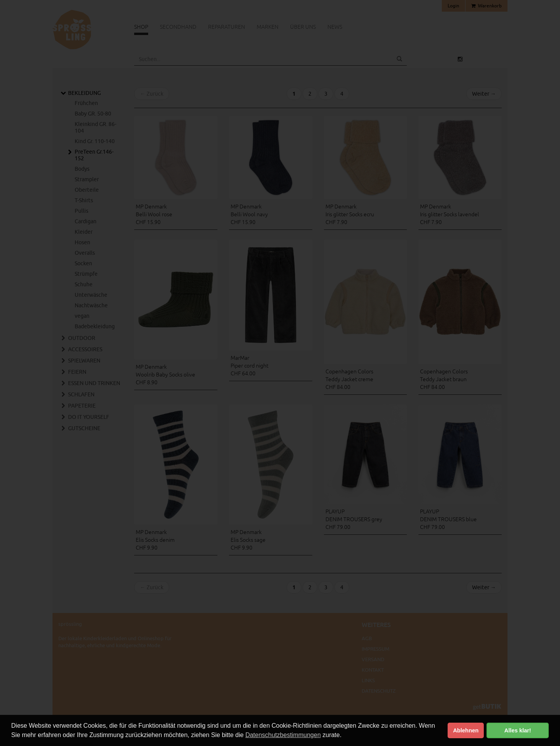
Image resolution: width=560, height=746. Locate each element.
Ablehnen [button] (466, 730)
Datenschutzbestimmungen (283, 735)
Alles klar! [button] (518, 730)
